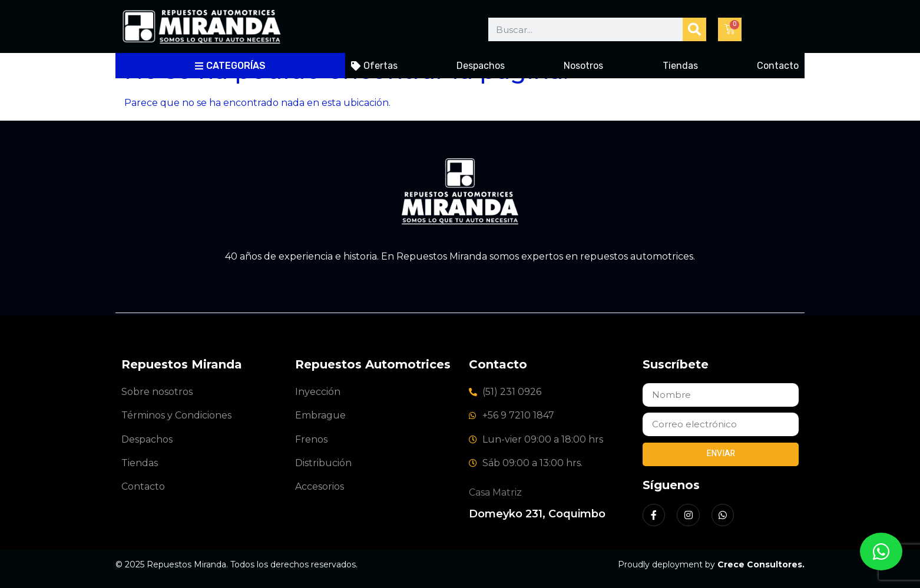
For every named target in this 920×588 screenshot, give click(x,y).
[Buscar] (694, 29)
